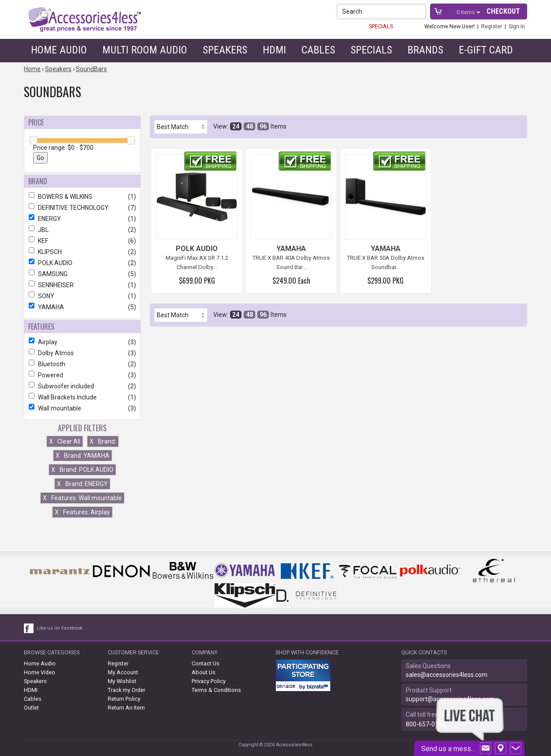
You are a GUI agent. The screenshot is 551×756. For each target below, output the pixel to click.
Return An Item (126, 708)
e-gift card (486, 50)
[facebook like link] (29, 628)
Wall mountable (82, 408)
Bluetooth (82, 364)
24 (236, 126)
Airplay (82, 342)
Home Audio (59, 50)
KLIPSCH (82, 252)
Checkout (503, 11)
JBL (82, 230)
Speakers (225, 50)
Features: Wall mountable (82, 498)
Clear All (65, 441)
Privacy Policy (209, 681)
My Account (123, 672)
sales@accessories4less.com (447, 675)
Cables (318, 50)
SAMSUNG (82, 274)
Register (492, 26)
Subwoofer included (82, 386)
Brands (425, 50)
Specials (371, 50)
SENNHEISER (82, 285)
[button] (420, 11)
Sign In (517, 26)
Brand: (103, 441)
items (466, 12)
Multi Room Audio (145, 50)
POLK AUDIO (82, 263)
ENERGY (82, 219)
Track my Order (126, 690)
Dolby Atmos (82, 353)
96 (263, 126)
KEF (82, 241)
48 (249, 126)
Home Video (40, 672)
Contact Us (206, 663)
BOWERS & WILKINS (82, 197)
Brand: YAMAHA (83, 456)
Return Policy (124, 699)
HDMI (274, 50)
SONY (82, 296)
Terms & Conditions (216, 690)
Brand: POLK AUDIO (82, 470)
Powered (82, 375)
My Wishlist (122, 681)
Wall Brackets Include (82, 397)
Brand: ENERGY (82, 484)
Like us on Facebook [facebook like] (60, 628)
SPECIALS (381, 26)
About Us (204, 672)
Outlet (31, 708)
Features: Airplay (82, 512)
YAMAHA (82, 307)
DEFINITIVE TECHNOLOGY (82, 208)
